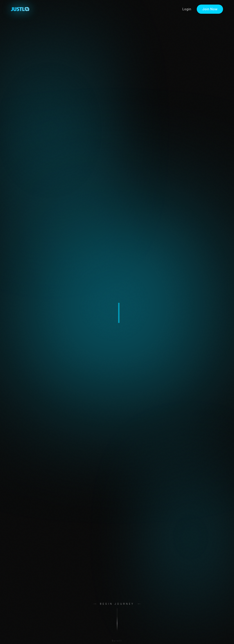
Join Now (210, 9)
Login (187, 9)
